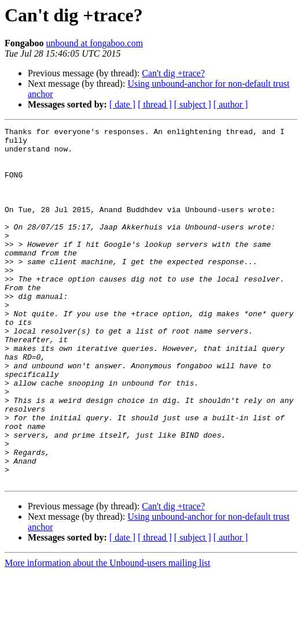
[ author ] (231, 104)
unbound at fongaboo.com (95, 43)
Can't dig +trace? (173, 73)
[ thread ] (155, 104)
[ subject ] (193, 104)
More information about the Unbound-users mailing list (108, 634)
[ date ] (122, 104)
